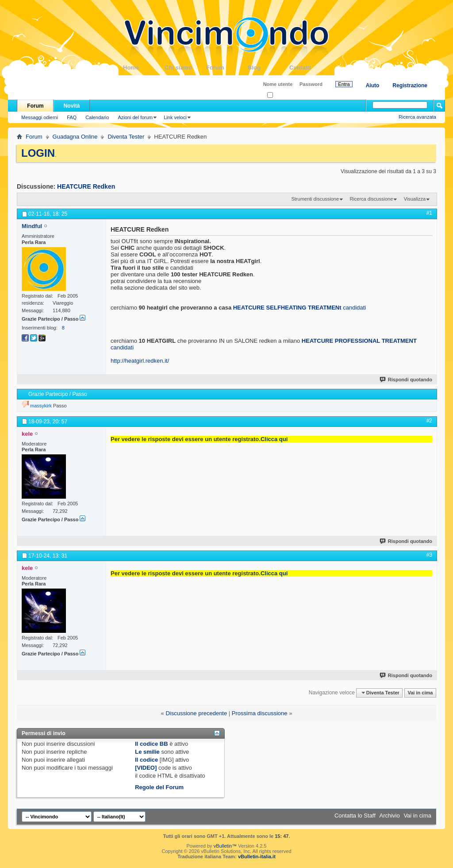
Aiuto (373, 85)
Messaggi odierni (40, 117)
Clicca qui (274, 439)
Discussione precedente (196, 713)
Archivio (390, 816)
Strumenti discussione (315, 199)
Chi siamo (185, 68)
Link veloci (175, 117)
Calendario (97, 117)
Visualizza (415, 199)
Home (144, 68)
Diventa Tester (126, 137)
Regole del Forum (159, 787)
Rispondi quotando (406, 380)
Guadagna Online (75, 137)
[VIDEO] (146, 768)
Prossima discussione (260, 713)
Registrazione (410, 85)
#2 (429, 421)
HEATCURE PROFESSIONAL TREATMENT (359, 341)
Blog (269, 68)
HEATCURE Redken (86, 186)
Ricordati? (281, 95)
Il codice (146, 760)
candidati (354, 308)
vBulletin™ (225, 846)
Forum (227, 68)
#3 (429, 555)
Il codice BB (151, 744)
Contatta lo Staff (355, 816)
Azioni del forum (135, 117)
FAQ (72, 117)
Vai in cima (420, 693)
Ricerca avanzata (417, 117)
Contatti (310, 68)
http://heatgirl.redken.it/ (140, 361)
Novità (72, 106)
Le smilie (147, 752)
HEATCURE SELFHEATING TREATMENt (287, 308)
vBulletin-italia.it (257, 856)
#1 (429, 213)
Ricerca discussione (371, 199)
